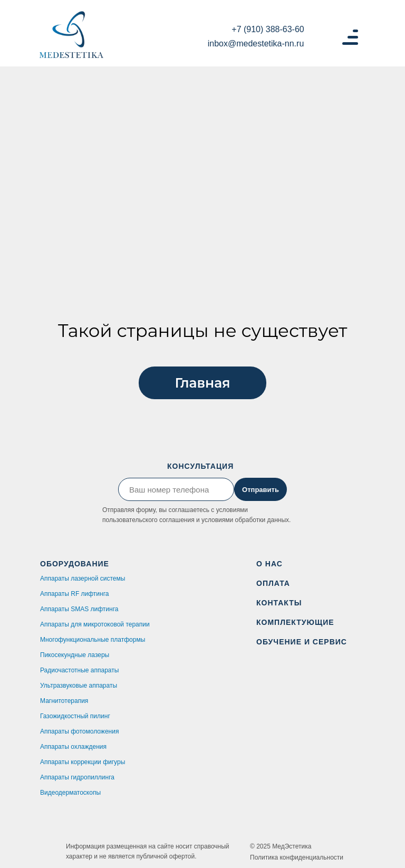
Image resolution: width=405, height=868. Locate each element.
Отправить (261, 490)
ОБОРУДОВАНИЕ (75, 564)
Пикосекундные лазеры (75, 655)
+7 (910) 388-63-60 (268, 29)
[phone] (176, 489)
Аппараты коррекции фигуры (83, 762)
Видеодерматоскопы (70, 793)
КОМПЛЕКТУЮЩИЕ (295, 622)
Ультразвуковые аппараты (79, 686)
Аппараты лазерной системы (83, 578)
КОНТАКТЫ (279, 603)
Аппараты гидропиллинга (77, 777)
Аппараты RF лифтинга (74, 594)
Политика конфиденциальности (297, 857)
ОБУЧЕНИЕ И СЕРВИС (302, 642)
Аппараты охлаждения (73, 747)
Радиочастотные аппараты (79, 670)
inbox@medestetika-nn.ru (256, 44)
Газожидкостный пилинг (75, 716)
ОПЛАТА (273, 583)
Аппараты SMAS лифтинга (79, 609)
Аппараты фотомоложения (79, 731)
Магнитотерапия (64, 701)
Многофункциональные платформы (93, 640)
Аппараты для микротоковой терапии (95, 624)
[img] (71, 36)
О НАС (269, 564)
